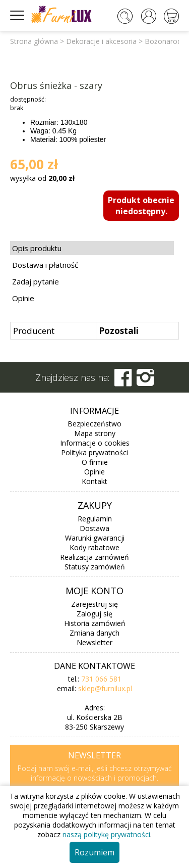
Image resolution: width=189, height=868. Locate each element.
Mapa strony (95, 433)
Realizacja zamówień (94, 557)
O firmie (95, 462)
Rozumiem (94, 852)
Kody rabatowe (94, 547)
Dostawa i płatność (45, 265)
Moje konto (94, 591)
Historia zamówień (95, 623)
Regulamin (95, 519)
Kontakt (94, 481)
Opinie (23, 298)
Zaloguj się (94, 614)
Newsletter (94, 642)
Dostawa (94, 528)
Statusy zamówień (95, 567)
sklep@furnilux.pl (105, 688)
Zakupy (95, 505)
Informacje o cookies (95, 443)
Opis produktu (37, 248)
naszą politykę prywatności (106, 834)
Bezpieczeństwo (94, 424)
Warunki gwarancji (95, 538)
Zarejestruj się (94, 604)
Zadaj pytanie (36, 281)
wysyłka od (42, 178)
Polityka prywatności (94, 452)
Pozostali (119, 331)
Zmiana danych (94, 633)
